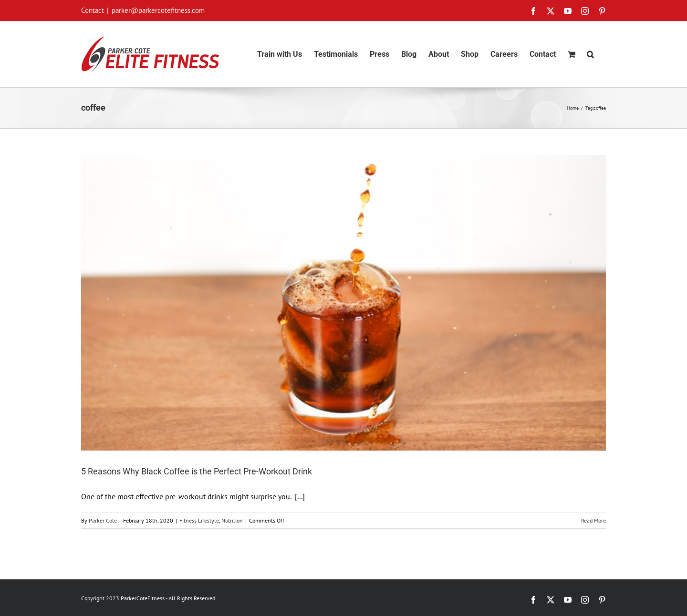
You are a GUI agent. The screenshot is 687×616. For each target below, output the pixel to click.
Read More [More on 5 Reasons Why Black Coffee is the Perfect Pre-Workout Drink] (593, 520)
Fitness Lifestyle (199, 520)
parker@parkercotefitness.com (158, 10)
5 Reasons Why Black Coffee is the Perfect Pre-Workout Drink (197, 471)
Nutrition (232, 520)
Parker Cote (103, 520)
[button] (590, 54)
